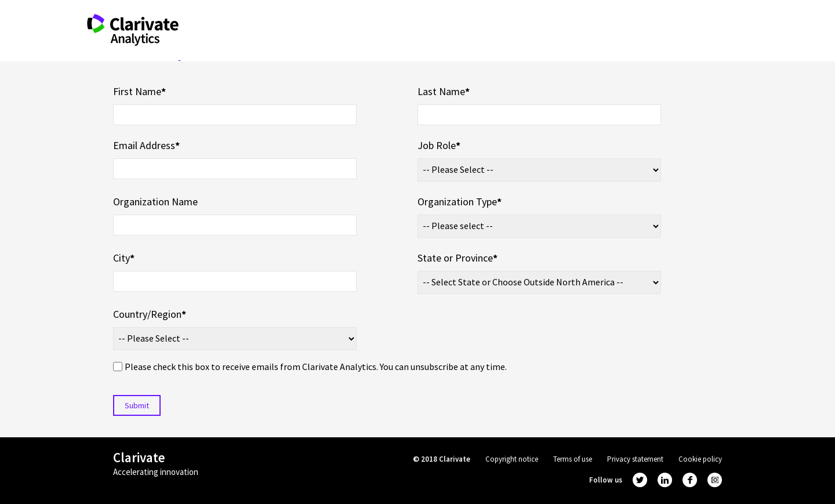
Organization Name (155, 202)
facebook (690, 480)
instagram (715, 480)
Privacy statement (635, 459)
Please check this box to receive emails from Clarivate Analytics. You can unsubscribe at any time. (316, 367)
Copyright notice (512, 459)
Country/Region (150, 314)
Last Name (444, 91)
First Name (139, 91)
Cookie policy (700, 459)
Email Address (146, 145)
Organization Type (460, 202)
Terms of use (573, 459)
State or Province (458, 258)
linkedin (665, 480)
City (124, 258)
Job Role (439, 145)
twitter (640, 480)
